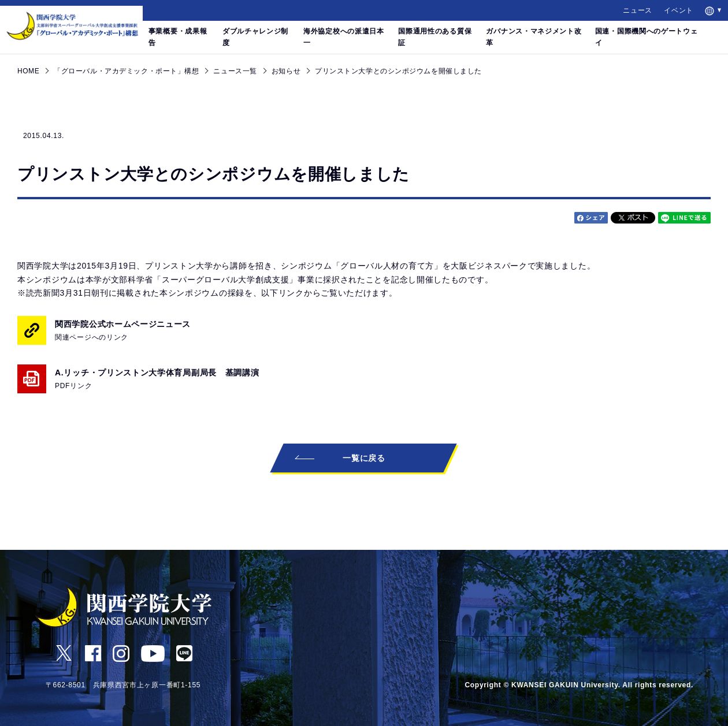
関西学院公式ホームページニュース (123, 331)
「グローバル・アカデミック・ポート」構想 (126, 71)
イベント (679, 10)
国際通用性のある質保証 (435, 37)
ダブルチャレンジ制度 (255, 37)
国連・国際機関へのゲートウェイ (647, 37)
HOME (28, 71)
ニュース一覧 (235, 71)
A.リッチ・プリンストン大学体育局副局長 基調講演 (161, 380)
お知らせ (286, 71)
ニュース (638, 10)
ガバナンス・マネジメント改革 (534, 37)
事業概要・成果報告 (178, 37)
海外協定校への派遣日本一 (344, 37)
